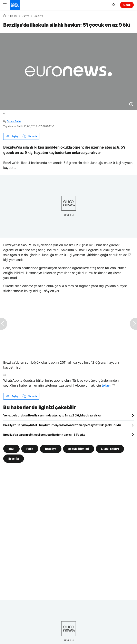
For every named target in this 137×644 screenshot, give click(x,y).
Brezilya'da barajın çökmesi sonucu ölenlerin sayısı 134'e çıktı (44, 435)
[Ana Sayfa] (4, 16)
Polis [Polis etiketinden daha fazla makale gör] (30, 449)
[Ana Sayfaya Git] (15, 5)
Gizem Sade (14, 121)
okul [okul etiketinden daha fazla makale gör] (11, 449)
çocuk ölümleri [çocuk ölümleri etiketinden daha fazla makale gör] (79, 449)
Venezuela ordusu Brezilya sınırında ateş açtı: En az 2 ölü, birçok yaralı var (52, 415)
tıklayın (107, 385)
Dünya (25, 16)
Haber (14, 16)
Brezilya (38, 16)
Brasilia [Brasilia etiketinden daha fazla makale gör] (14, 458)
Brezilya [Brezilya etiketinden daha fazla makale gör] (51, 449)
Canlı (127, 5)
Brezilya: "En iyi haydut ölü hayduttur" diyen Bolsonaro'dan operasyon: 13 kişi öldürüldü (62, 425)
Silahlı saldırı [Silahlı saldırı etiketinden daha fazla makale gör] (110, 449)
